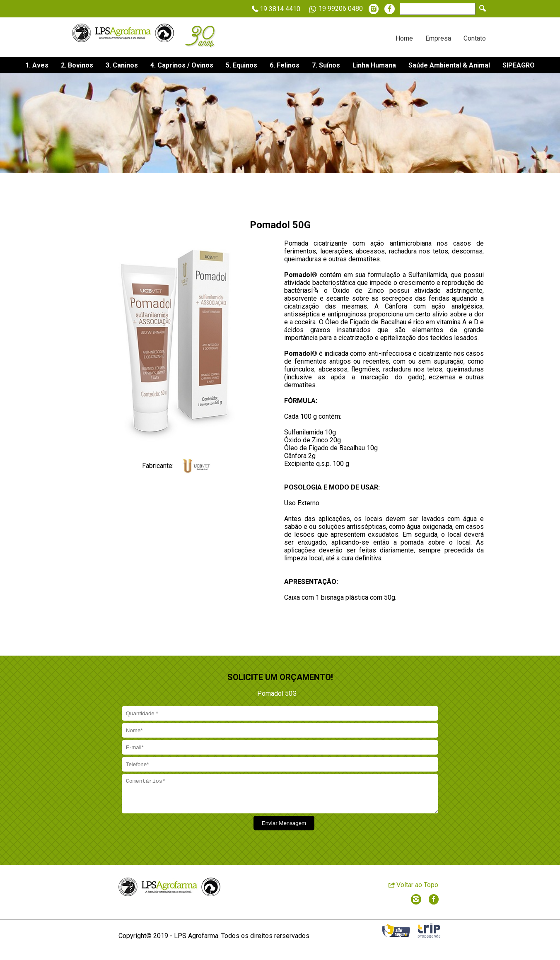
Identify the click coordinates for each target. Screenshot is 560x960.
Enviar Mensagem (284, 829)
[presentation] (183, 837)
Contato (475, 38)
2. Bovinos (77, 65)
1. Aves (37, 65)
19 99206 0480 (334, 9)
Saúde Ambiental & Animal (449, 65)
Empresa (438, 38)
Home (404, 38)
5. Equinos (241, 65)
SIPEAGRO (519, 65)
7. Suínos (326, 65)
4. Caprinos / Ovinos (182, 65)
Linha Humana (374, 65)
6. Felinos (285, 65)
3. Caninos (122, 65)
